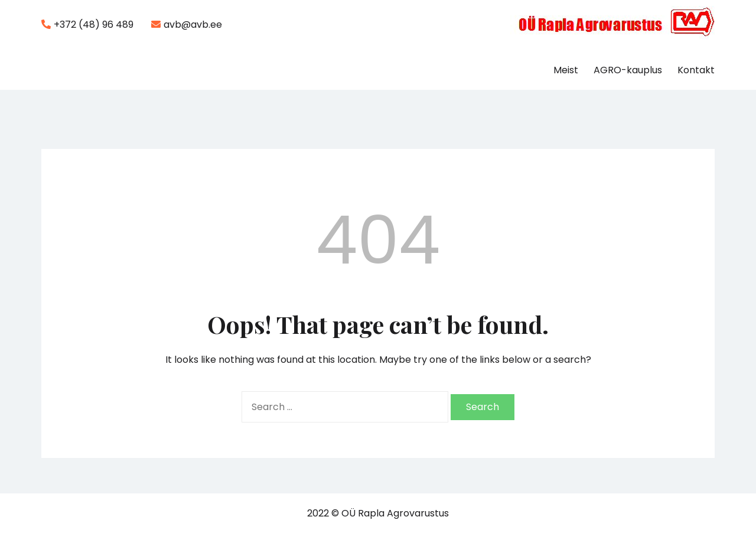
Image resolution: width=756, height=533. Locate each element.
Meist (566, 70)
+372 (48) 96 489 (87, 25)
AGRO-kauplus (628, 70)
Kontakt (696, 70)
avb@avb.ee (187, 25)
